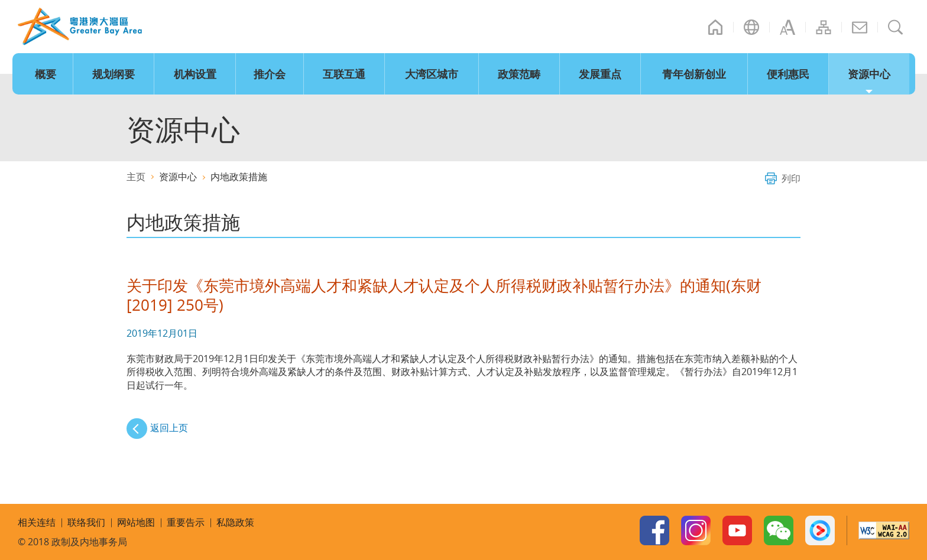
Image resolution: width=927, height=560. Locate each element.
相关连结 (37, 522)
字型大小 (787, 27)
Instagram (696, 530)
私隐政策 (235, 522)
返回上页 (169, 428)
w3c (884, 530)
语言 (751, 27)
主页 (715, 27)
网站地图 (824, 27)
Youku (820, 530)
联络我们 (860, 27)
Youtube (737, 530)
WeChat (779, 530)
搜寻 (896, 27)
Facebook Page (654, 530)
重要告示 (186, 522)
